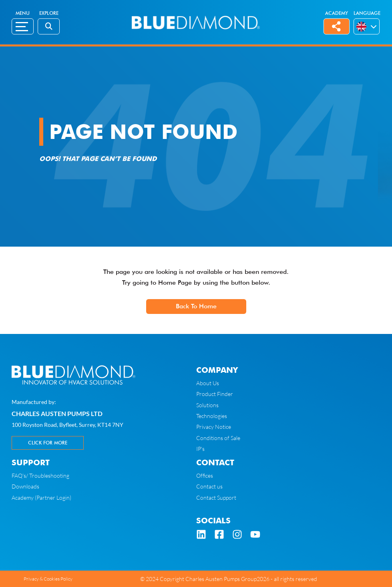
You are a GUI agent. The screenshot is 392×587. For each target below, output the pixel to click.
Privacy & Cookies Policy (48, 579)
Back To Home (196, 306)
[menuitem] (362, 27)
